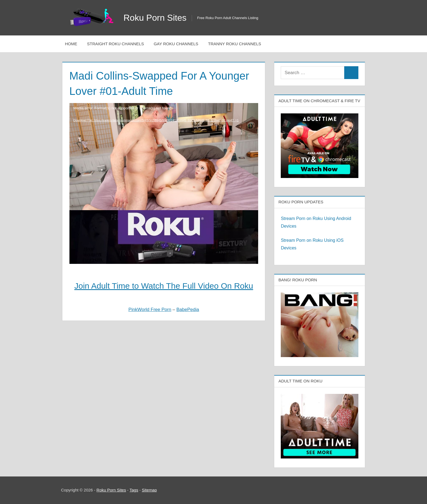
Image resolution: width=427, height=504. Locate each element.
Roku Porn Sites (155, 18)
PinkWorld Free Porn (150, 310)
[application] (164, 141)
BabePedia (188, 310)
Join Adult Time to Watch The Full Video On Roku (164, 286)
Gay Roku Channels (176, 44)
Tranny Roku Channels (235, 44)
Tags (134, 490)
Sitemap (149, 490)
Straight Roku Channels (116, 44)
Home (71, 44)
